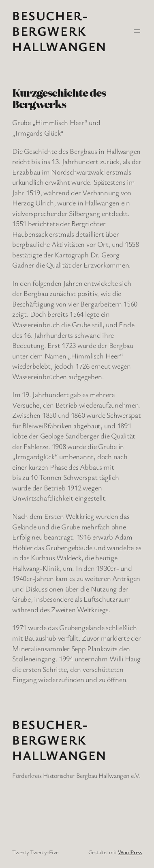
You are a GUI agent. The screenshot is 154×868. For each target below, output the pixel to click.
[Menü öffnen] (137, 31)
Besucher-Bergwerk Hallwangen (59, 31)
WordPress (130, 852)
